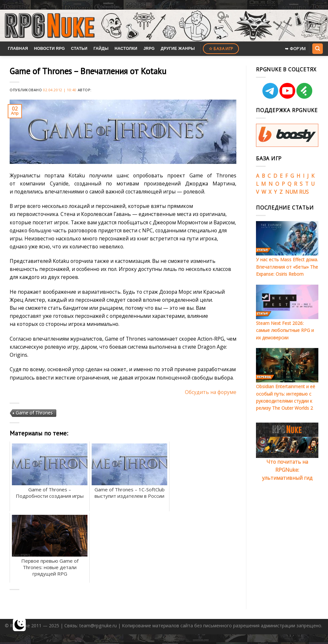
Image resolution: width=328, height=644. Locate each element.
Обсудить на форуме (211, 392)
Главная (18, 49)
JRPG (149, 49)
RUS (304, 192)
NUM (292, 192)
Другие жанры (178, 49)
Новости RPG (50, 49)
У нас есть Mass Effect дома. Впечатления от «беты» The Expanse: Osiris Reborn (287, 267)
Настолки (126, 49)
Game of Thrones (34, 413)
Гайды (101, 49)
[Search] (317, 49)
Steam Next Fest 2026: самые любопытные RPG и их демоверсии (285, 330)
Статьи (79, 49)
